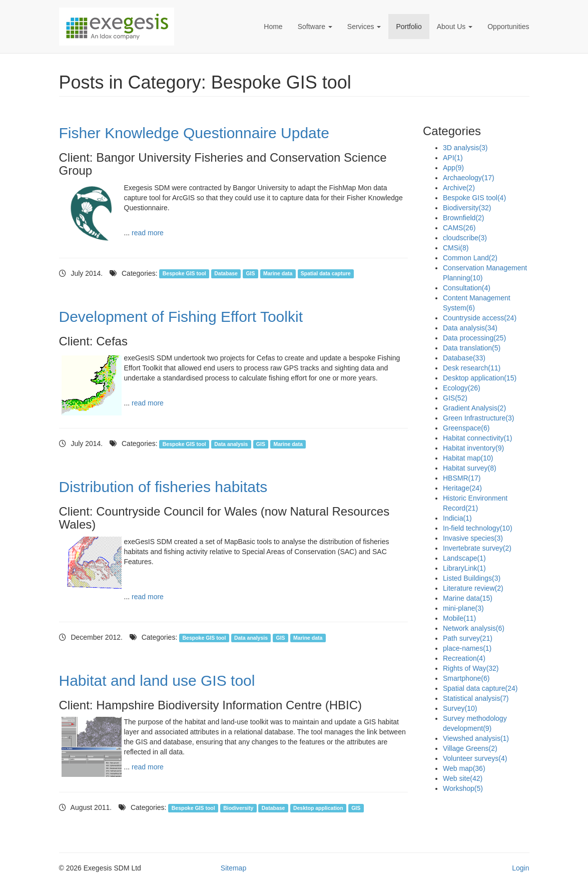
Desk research (472, 368)
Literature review (473, 588)
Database (226, 274)
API (453, 158)
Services (364, 27)
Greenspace (466, 428)
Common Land (470, 258)
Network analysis (474, 628)
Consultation (467, 288)
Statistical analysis (476, 698)
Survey (460, 708)
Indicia (457, 518)
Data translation (472, 348)
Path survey (468, 638)
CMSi (456, 248)
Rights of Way (471, 668)
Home (273, 27)
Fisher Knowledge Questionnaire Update (194, 133)
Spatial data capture (326, 274)
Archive (459, 188)
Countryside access (480, 318)
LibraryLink (464, 568)
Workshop (463, 788)
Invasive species (473, 538)
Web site (463, 778)
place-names (467, 648)
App (453, 168)
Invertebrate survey (477, 548)
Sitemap (233, 868)
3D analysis (465, 148)
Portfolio (409, 27)
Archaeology (469, 178)
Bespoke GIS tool (184, 274)
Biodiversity (238, 808)
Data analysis (231, 444)
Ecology (462, 388)
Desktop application (318, 808)
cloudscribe (465, 238)
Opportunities (508, 27)
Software (315, 27)
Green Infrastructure (478, 418)
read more (148, 233)
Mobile (459, 618)
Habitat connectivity (478, 438)
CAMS (459, 228)
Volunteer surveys (475, 758)
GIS (250, 274)
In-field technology (478, 528)
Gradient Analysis (474, 408)
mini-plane (463, 608)
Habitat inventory (473, 448)
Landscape (464, 558)
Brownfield (464, 218)
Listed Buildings (472, 578)
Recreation (464, 658)
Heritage (462, 488)
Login (520, 868)
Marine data (278, 274)
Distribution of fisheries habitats (163, 487)
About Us (455, 27)
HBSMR (462, 478)
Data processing (474, 338)
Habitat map (468, 458)
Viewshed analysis (476, 738)
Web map (464, 768)
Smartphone (466, 678)
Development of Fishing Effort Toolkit (181, 317)
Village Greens (470, 748)
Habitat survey (470, 468)
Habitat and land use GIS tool (157, 681)
